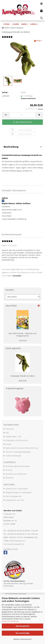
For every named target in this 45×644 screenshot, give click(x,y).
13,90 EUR (22, 341)
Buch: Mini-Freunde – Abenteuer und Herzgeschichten (22, 335)
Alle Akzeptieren (23, 626)
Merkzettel (9, 478)
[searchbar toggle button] (41, 18)
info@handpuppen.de (17, 541)
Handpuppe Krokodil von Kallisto (22, 376)
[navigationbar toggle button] (41, 4)
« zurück (15, 24)
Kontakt (8, 444)
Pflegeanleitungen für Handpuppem (19, 492)
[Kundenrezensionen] (7, 38)
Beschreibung (11, 147)
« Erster (6, 24)
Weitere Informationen (23, 639)
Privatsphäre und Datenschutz (17, 440)
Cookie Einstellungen (13, 456)
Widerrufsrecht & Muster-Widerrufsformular (22, 448)
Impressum (10, 429)
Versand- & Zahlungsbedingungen (18, 452)
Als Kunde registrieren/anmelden (18, 466)
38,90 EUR (22, 381)
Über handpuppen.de (13, 496)
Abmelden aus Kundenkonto (16, 474)
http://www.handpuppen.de (14, 544)
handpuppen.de (9, 514)
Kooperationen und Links (15, 500)
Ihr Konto (9, 470)
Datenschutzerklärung (10, 621)
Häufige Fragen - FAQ (13, 436)
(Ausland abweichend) (28, 98)
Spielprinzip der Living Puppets (17, 489)
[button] (6, 115)
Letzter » (34, 24)
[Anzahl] (22, 115)
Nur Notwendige (23, 633)
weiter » (25, 24)
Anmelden (17, 276)
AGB (7, 433)
